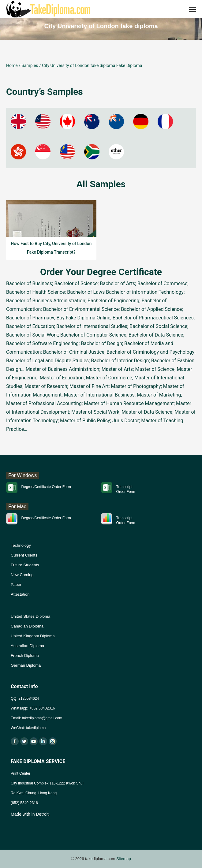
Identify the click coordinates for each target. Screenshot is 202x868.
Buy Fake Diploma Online (83, 318)
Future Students (25, 565)
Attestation (20, 594)
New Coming (22, 575)
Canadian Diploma (27, 626)
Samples (30, 65)
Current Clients (24, 555)
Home (12, 65)
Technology (21, 545)
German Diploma (26, 665)
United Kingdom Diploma (33, 636)
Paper (16, 585)
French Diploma (25, 656)
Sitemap (124, 859)
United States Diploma (30, 616)
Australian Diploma (27, 646)
